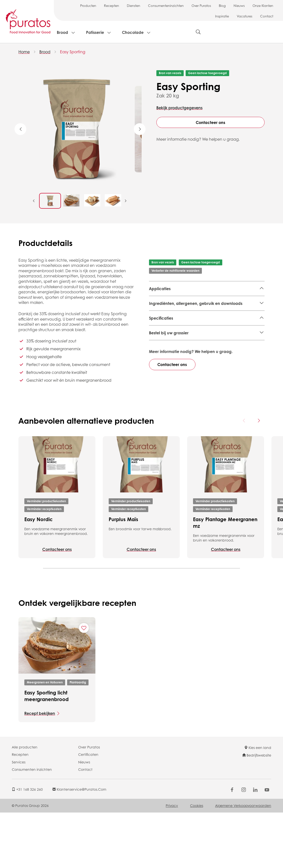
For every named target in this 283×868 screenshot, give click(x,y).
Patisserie (95, 32)
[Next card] (259, 476)
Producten (88, 6)
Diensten (134, 6)
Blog (222, 6)
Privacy (172, 861)
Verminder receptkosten (44, 564)
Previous (20, 129)
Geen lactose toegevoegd (207, 73)
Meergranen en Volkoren (173, 301)
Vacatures (245, 16)
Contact (267, 16)
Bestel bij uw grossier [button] (169, 403)
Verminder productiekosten (46, 557)
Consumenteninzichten (166, 6)
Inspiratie (222, 16)
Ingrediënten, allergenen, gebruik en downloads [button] (196, 321)
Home (24, 52)
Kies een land (258, 803)
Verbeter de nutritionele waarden (175, 271)
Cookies (197, 861)
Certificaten (88, 810)
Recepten (112, 6)
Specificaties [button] (161, 336)
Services (19, 817)
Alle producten (25, 802)
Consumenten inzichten (32, 825)
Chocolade (133, 32)
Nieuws (239, 6)
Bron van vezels (170, 73)
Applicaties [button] (160, 289)
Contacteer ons (210, 122)
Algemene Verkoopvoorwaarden (243, 861)
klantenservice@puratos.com (79, 845)
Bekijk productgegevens (179, 108)
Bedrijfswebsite (257, 811)
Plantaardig (78, 738)
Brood (62, 32)
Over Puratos (201, 6)
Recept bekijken (40, 769)
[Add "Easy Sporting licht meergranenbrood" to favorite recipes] (84, 684)
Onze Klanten (263, 6)
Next (140, 129)
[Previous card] (244, 476)
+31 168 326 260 (27, 845)
